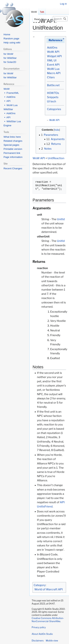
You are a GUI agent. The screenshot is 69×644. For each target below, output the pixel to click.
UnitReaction (56, 158)
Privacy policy (39, 627)
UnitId (61, 219)
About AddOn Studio (42, 634)
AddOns (52, 48)
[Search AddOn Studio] (60, 19)
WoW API (53, 52)
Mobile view (52, 641)
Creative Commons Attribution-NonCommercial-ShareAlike (48, 620)
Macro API (54, 73)
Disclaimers (38, 641)
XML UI (52, 60)
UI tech (51, 101)
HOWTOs (53, 93)
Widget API (54, 56)
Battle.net (53, 85)
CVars (51, 77)
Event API (53, 65)
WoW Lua (53, 69)
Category (40, 585)
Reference (55, 40)
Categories (54, 109)
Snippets (53, 97)
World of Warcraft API (49, 589)
